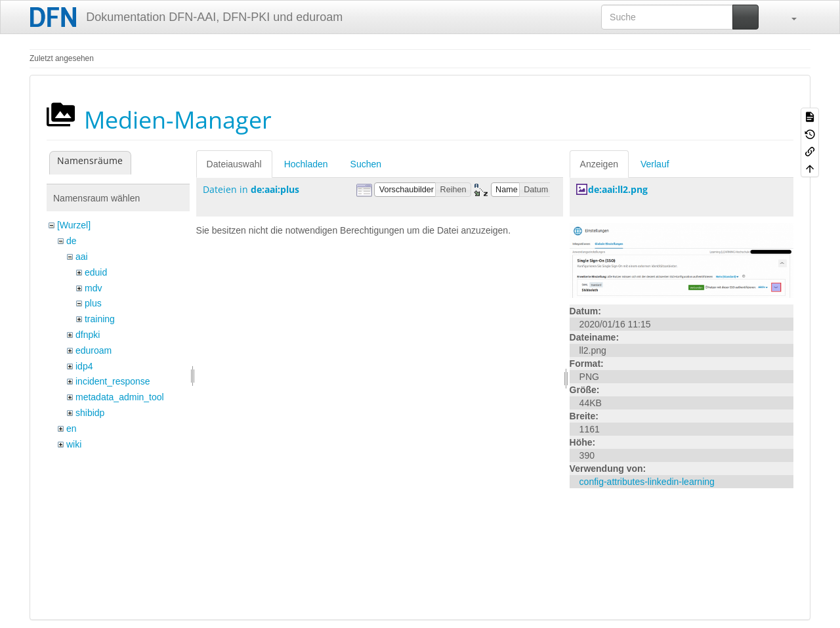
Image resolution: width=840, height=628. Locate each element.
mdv (93, 288)
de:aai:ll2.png (618, 189)
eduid (96, 272)
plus (93, 303)
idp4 (84, 366)
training (100, 319)
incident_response (113, 381)
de (72, 241)
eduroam (94, 350)
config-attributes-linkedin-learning (647, 482)
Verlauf (655, 164)
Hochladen (306, 164)
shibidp (90, 413)
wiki (74, 444)
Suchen (366, 164)
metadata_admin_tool (120, 397)
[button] (787, 17)
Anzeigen (599, 164)
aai (82, 257)
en (72, 429)
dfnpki (88, 335)
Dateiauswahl (234, 164)
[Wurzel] (74, 225)
